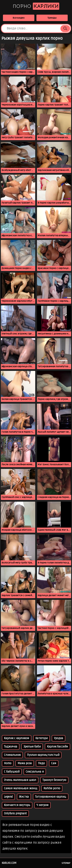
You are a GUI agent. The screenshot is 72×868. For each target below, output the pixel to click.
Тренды (52, 18)
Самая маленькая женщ (21, 788)
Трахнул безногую (54, 780)
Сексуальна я (35, 772)
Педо (41, 763)
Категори (42, 738)
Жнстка (24, 797)
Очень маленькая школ (20, 780)
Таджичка (11, 747)
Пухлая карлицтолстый (43, 755)
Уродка (59, 738)
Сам (54, 763)
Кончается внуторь (17, 805)
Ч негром (42, 805)
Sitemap (66, 863)
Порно (36, 6)
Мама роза (25, 763)
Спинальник (12, 755)
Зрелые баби (32, 747)
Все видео (19, 18)
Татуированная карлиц (51, 797)
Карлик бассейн (57, 747)
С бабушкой (12, 772)
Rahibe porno (52, 788)
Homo (8, 763)
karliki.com (9, 863)
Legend (8, 797)
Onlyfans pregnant (15, 813)
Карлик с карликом (17, 738)
